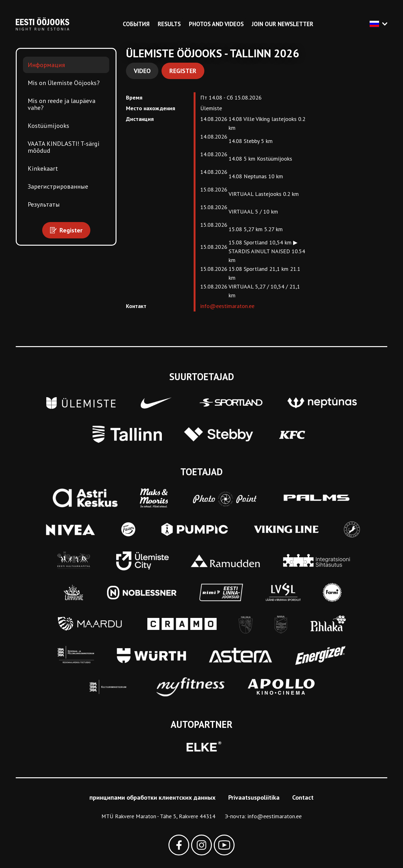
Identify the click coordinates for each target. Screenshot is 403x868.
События (136, 24)
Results (169, 24)
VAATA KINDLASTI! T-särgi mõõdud (64, 147)
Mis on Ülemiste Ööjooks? (64, 83)
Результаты (44, 204)
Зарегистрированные (58, 186)
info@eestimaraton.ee (227, 306)
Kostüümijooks (48, 126)
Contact (303, 797)
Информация (46, 65)
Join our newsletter (283, 24)
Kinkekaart (43, 168)
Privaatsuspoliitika (254, 797)
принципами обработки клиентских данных (153, 797)
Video (142, 71)
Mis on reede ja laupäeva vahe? (62, 104)
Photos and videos (216, 24)
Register (183, 71)
